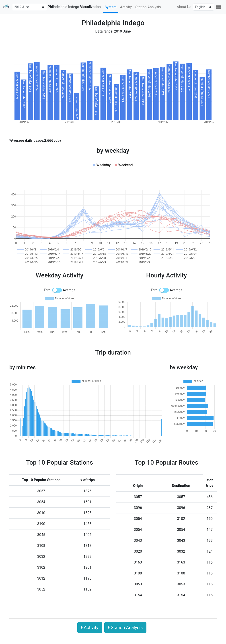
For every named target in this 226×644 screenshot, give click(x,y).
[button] (102, 165)
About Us (184, 7)
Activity (126, 7)
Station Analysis (148, 7)
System (111, 7)
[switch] (57, 290)
